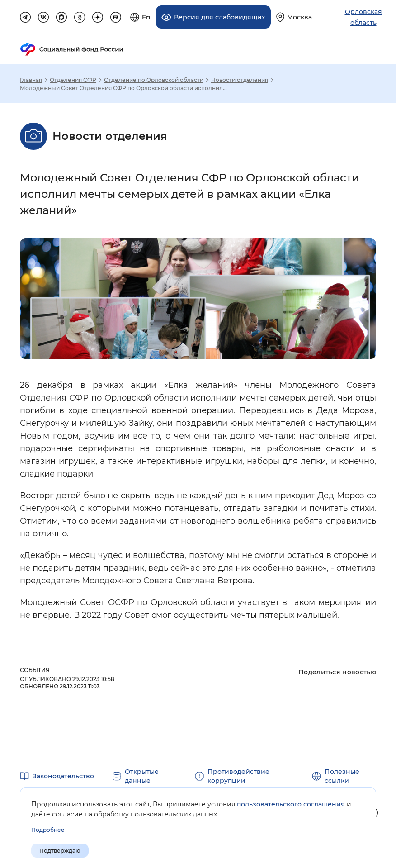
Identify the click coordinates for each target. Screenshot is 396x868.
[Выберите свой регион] (294, 17)
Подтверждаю (60, 851)
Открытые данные (142, 776)
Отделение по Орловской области (154, 80)
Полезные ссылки (342, 776)
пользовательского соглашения (291, 804)
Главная (31, 80)
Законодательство (63, 776)
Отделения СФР (73, 80)
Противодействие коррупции (238, 776)
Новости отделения (240, 80)
